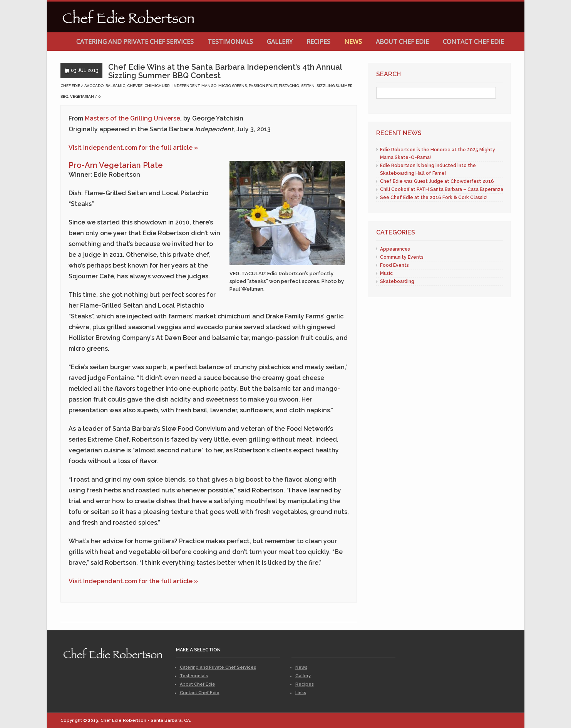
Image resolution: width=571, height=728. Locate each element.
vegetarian (82, 96)
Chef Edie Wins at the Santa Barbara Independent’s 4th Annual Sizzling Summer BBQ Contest (225, 71)
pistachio (289, 86)
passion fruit (263, 86)
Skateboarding (397, 281)
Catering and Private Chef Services (135, 42)
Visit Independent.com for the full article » (133, 148)
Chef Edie (70, 86)
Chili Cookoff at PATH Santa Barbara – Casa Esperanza (442, 189)
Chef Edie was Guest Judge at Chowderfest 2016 (437, 181)
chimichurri (157, 86)
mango (209, 86)
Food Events (394, 265)
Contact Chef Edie (473, 42)
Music (386, 273)
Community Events (402, 257)
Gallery (280, 42)
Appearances (395, 249)
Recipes (318, 42)
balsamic (115, 86)
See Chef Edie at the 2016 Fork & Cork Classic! (434, 197)
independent (186, 86)
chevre (135, 86)
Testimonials (230, 42)
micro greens (233, 86)
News (353, 42)
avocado (94, 86)
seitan (308, 86)
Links (301, 693)
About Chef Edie (402, 42)
